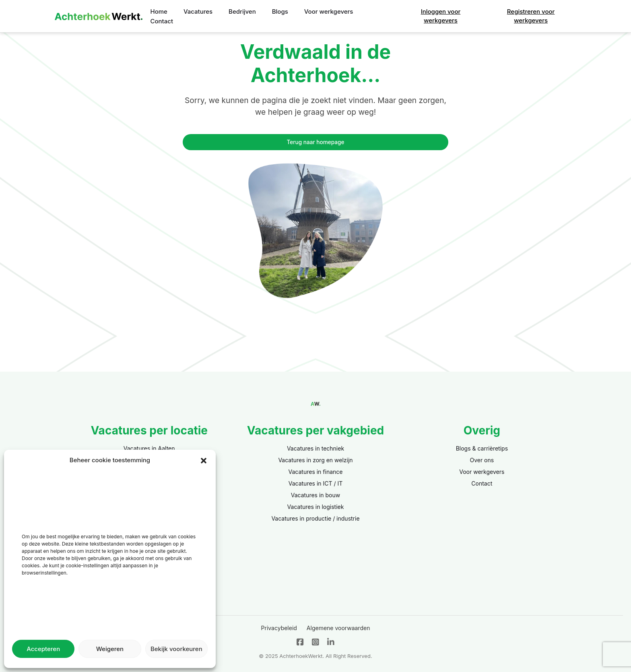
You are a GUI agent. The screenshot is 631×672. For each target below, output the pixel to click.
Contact (162, 21)
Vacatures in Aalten (149, 448)
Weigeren (110, 649)
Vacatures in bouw (316, 495)
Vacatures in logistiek (316, 507)
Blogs (280, 11)
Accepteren (43, 649)
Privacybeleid (279, 628)
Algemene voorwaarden (338, 628)
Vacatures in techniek (315, 448)
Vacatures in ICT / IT (316, 483)
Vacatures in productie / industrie (315, 518)
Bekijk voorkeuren (176, 649)
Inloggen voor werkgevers (441, 16)
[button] (204, 460)
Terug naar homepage (316, 142)
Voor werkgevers (329, 11)
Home (159, 11)
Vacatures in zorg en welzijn (315, 460)
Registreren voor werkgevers (531, 16)
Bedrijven (242, 11)
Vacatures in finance (316, 472)
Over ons (482, 460)
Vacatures (198, 11)
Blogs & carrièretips (482, 448)
